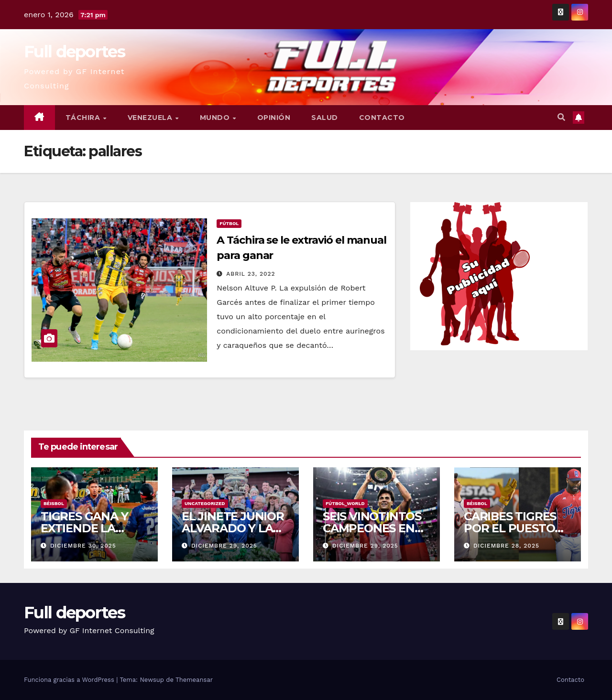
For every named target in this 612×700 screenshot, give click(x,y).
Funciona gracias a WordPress (70, 680)
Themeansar (194, 680)
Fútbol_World (345, 503)
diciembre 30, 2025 (83, 546)
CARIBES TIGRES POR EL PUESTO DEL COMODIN (510, 528)
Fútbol (229, 223)
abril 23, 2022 (251, 274)
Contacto (382, 118)
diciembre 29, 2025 (224, 546)
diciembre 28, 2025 (506, 546)
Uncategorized (205, 503)
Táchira (84, 118)
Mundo (216, 118)
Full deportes (74, 52)
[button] (561, 117)
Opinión (274, 118)
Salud (325, 118)
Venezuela (151, 118)
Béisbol (54, 503)
